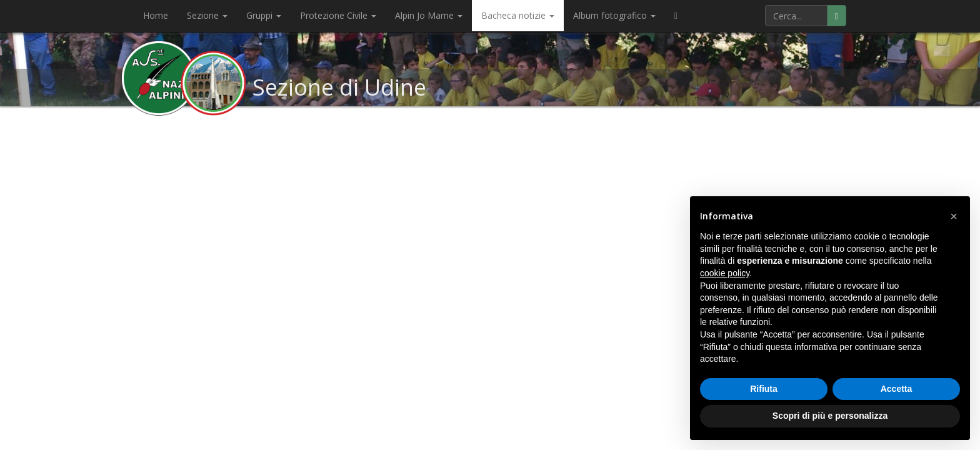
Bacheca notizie (518, 15)
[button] (954, 216)
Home (156, 15)
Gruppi (264, 15)
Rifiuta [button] (764, 389)
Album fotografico (614, 15)
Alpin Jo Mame (429, 15)
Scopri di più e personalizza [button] (830, 416)
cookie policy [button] (725, 273)
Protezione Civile (338, 15)
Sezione (207, 15)
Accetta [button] (897, 389)
